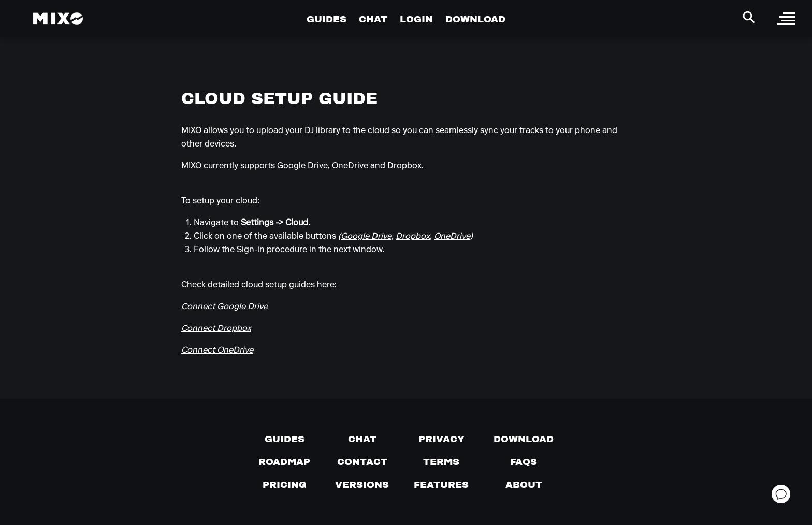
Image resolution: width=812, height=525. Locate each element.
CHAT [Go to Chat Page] (373, 19)
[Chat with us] (362, 439)
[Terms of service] (441, 462)
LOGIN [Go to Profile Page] (416, 19)
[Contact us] (362, 462)
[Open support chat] (781, 494)
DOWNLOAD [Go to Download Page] (475, 19)
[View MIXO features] (441, 485)
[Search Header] (749, 17)
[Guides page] (285, 439)
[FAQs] (524, 462)
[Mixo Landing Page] (58, 19)
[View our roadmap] (284, 462)
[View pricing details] (285, 485)
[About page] (524, 485)
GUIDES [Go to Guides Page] (327, 19)
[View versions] (362, 485)
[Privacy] (441, 439)
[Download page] (524, 439)
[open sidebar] (786, 19)
